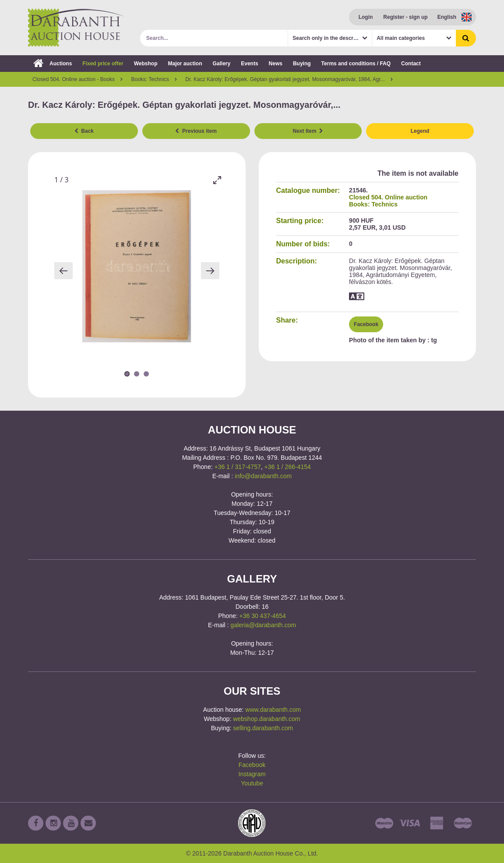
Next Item (308, 131)
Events (249, 64)
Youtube (252, 783)
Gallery (222, 64)
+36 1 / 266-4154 (288, 467)
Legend (420, 131)
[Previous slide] (63, 271)
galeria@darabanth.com (263, 625)
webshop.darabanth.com (266, 719)
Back (84, 131)
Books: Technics (373, 204)
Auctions (53, 64)
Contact (411, 64)
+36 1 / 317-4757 (237, 467)
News (276, 64)
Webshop (146, 64)
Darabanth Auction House (76, 28)
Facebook (366, 324)
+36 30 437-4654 (263, 616)
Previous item (196, 131)
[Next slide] (210, 271)
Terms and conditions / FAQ (356, 64)
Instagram (252, 774)
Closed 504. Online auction (388, 197)
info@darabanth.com (263, 476)
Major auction (185, 64)
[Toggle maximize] (217, 180)
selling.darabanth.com (263, 728)
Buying (302, 64)
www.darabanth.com (273, 710)
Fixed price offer (103, 64)
